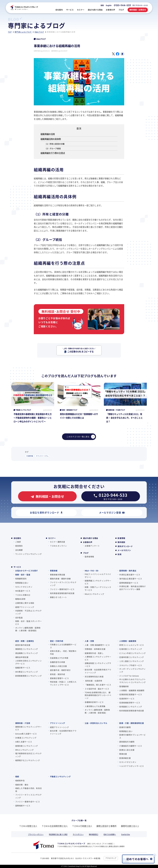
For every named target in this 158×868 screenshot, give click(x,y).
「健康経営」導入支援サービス (98, 685)
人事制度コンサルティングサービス (98, 658)
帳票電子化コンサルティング (28, 760)
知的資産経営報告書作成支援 (62, 593)
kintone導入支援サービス (26, 734)
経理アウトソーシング (25, 607)
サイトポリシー (78, 834)
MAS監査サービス (23, 591)
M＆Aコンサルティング (95, 594)
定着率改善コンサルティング (132, 657)
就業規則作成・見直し (94, 653)
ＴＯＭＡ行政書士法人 (82, 826)
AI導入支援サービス (24, 742)
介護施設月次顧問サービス (131, 746)
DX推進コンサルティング (26, 738)
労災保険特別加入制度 (94, 676)
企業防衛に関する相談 (25, 603)
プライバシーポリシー (36, 834)
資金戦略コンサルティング (27, 653)
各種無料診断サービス (94, 702)
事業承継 (54, 571)
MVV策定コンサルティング (27, 672)
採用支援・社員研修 (93, 681)
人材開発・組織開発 (128, 641)
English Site (126, 834)
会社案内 (17, 538)
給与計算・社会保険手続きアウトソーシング (98, 671)
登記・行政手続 (57, 641)
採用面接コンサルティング (131, 707)
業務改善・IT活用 (23, 723)
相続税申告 (20, 780)
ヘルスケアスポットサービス (132, 766)
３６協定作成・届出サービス (97, 689)
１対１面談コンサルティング (132, 661)
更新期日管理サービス (59, 678)
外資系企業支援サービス (130, 575)
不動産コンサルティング (60, 776)
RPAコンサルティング (25, 750)
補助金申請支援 (22, 657)
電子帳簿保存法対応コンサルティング (28, 755)
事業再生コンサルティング (27, 649)
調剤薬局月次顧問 (127, 742)
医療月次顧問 (125, 727)
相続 (17, 776)
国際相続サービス (23, 806)
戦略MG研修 (20, 599)
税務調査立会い (22, 583)
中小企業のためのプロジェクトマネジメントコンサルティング (132, 681)
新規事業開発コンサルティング (28, 676)
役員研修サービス (127, 699)
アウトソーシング (58, 723)
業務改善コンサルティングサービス (28, 728)
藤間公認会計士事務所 (106, 826)
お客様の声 (88, 542)
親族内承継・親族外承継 (60, 579)
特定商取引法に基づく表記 (58, 834)
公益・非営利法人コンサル (96, 723)
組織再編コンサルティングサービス (98, 582)
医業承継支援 (125, 758)
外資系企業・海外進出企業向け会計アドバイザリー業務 (132, 588)
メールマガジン (124, 550)
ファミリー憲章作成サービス (62, 589)
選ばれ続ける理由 (91, 538)
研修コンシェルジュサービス (132, 645)
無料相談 (121, 542)
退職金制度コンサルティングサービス (98, 665)
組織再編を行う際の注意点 (53, 153)
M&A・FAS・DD (92, 571)
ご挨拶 (18, 542)
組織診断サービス (23, 668)
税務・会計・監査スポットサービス (28, 623)
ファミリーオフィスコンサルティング (63, 584)
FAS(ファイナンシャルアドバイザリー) (98, 576)
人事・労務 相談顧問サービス (97, 645)
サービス (17, 567)
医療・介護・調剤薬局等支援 (131, 723)
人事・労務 (89, 641)
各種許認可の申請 (58, 662)
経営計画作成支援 (23, 645)
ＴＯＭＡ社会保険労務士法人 (55, 826)
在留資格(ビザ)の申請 (59, 658)
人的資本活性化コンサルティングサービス (28, 662)
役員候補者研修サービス (130, 703)
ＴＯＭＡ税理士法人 (28, 826)
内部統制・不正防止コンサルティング (28, 612)
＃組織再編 (30, 456)
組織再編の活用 (48, 134)
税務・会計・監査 (23, 575)
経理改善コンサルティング (27, 746)
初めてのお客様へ (110, 834)
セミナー (52, 538)
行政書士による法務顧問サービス (63, 646)
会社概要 (19, 550)
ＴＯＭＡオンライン (58, 546)
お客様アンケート (92, 546)
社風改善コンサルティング (131, 649)
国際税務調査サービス (129, 583)
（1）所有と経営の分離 (55, 144)
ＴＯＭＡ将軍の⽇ (23, 595)
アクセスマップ (111, 858)
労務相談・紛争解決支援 (95, 649)
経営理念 (19, 546)
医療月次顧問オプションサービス (132, 736)
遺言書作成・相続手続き (60, 670)
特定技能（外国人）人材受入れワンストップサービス (63, 683)
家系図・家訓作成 (58, 674)
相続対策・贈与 (22, 785)
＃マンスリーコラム (42, 456)
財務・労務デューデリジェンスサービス (98, 588)
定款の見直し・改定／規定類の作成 (63, 652)
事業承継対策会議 (58, 575)
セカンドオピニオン (24, 587)
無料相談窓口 (94, 834)
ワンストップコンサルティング (28, 554)
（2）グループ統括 (53, 148)
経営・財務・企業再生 (25, 641)
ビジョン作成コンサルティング (132, 653)
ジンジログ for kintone (129, 676)
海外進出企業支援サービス (131, 579)
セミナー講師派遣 (58, 542)
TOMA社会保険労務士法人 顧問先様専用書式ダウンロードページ (98, 695)
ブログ (86, 553)
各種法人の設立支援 (58, 666)
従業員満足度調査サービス (131, 694)
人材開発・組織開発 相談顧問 (132, 690)
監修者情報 (89, 557)
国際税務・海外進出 (128, 571)
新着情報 (121, 538)
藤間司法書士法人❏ (130, 826)
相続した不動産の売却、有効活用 (28, 790)
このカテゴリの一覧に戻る (81, 437)
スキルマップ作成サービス (131, 665)
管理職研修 (124, 686)
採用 (102, 5)
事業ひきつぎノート (58, 597)
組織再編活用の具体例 (51, 139)
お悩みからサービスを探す (27, 571)
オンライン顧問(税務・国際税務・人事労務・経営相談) (28, 629)
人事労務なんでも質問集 (95, 706)
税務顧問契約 (21, 579)
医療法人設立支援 (127, 750)
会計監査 (19, 618)
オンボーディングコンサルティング (132, 670)
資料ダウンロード (125, 546)
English (109, 5)
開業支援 (123, 754)
